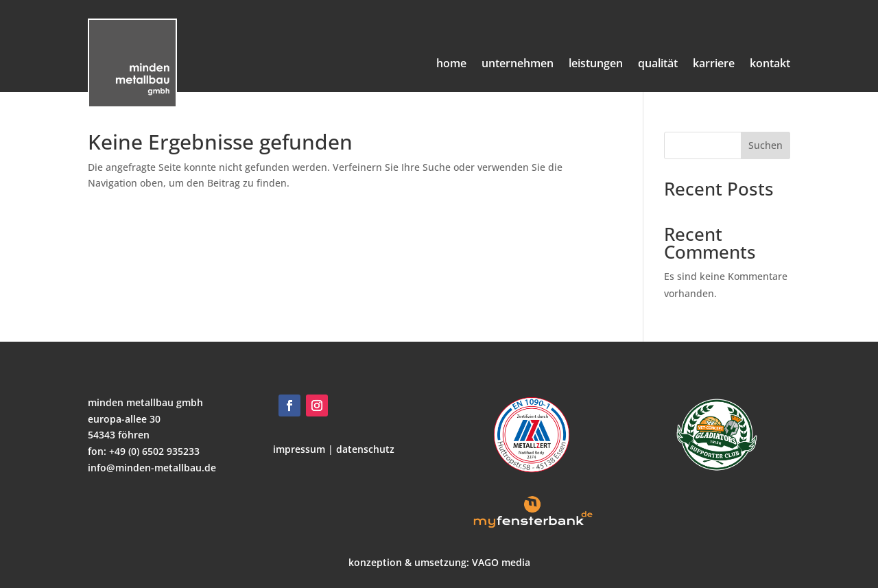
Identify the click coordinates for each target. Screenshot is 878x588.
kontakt (770, 63)
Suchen (766, 145)
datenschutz (364, 449)
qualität (658, 63)
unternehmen (518, 63)
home (451, 63)
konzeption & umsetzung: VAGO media (439, 562)
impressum (299, 449)
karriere (714, 63)
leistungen (596, 63)
